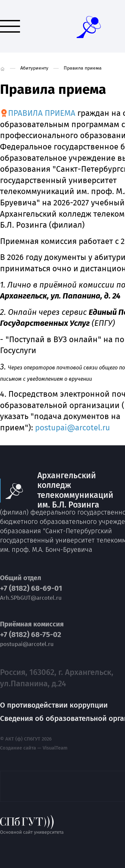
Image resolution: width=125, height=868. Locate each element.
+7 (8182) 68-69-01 (31, 588)
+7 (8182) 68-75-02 (31, 635)
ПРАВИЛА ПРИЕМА (42, 113)
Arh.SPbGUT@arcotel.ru (31, 598)
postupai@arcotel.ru (72, 428)
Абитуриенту (34, 68)
